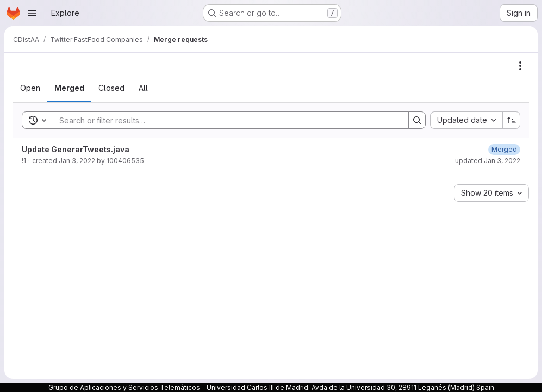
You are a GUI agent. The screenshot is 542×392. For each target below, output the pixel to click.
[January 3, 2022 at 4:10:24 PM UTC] (504, 149)
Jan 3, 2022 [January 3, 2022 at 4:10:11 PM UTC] (77, 161)
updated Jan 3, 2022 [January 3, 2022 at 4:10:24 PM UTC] (488, 161)
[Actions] (520, 66)
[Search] (225, 120)
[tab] (30, 88)
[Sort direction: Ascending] (512, 120)
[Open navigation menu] (32, 13)
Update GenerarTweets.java (76, 149)
